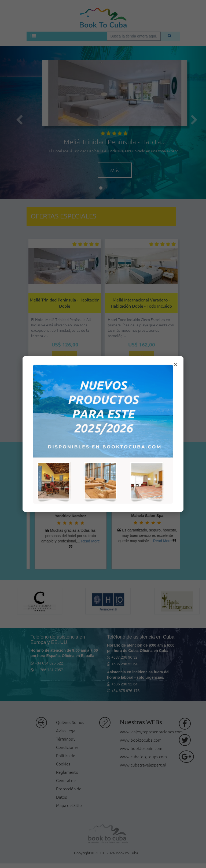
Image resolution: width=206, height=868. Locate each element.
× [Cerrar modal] (176, 365)
